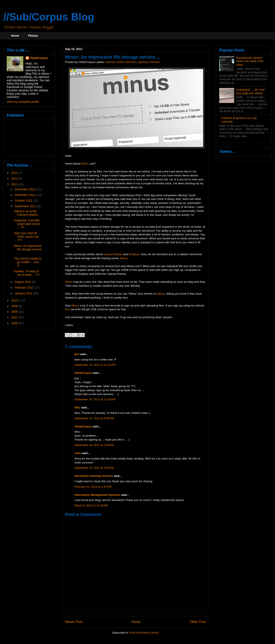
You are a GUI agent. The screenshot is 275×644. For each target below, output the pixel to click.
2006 (15, 323)
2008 (15, 312)
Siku (77, 407)
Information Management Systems (97, 495)
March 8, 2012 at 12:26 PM (91, 505)
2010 (15, 300)
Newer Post (74, 622)
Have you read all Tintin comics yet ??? (26, 237)
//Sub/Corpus (83, 373)
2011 (15, 184)
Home (15, 36)
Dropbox (134, 254)
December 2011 (25, 189)
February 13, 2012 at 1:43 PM (93, 487)
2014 (15, 173)
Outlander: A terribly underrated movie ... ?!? (27, 224)
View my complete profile (23, 102)
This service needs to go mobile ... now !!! (28, 262)
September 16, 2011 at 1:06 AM (94, 445)
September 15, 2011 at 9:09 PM (94, 418)
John (78, 453)
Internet (110, 62)
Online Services (126, 62)
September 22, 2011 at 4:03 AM (94, 468)
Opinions (143, 62)
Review (155, 62)
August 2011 (23, 282)
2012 (15, 178)
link (67, 309)
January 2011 (24, 293)
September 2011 (26, 206)
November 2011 (25, 195)
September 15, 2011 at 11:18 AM (95, 399)
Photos (33, 36)
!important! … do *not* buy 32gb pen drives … (251, 91)
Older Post (198, 622)
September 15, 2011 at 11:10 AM (95, 365)
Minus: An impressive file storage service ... (28, 249)
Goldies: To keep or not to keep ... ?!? (27, 273)
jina (77, 354)
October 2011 (24, 201)
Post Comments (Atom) (144, 633)
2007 (15, 318)
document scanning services (94, 476)
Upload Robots (113, 254)
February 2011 (24, 287)
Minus (85, 164)
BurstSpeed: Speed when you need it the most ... (250, 61)
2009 (15, 306)
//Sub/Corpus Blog (49, 17)
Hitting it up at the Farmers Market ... (27, 213)
